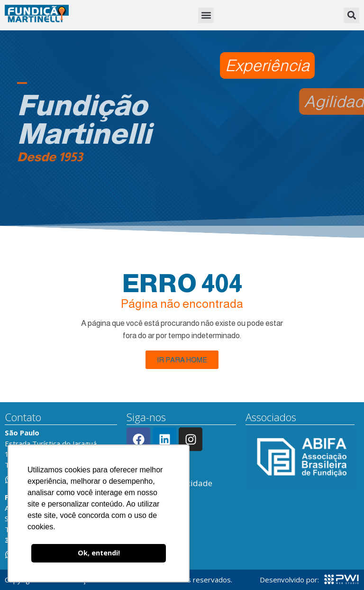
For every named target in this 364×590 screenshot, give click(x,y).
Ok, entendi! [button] (99, 553)
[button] (206, 15)
